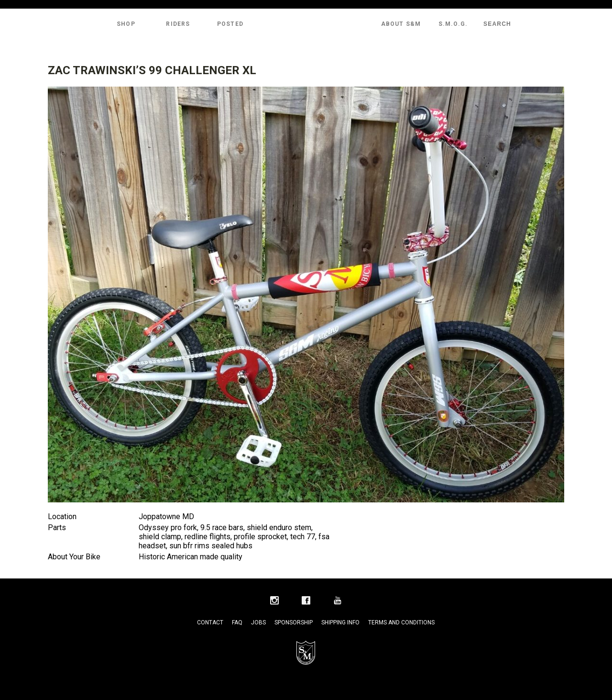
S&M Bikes (306, 24)
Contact (210, 622)
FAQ (237, 622)
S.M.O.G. (453, 24)
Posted (230, 24)
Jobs (258, 622)
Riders (178, 24)
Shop (126, 24)
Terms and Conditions (401, 622)
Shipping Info (340, 622)
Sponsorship (294, 622)
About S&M (401, 24)
